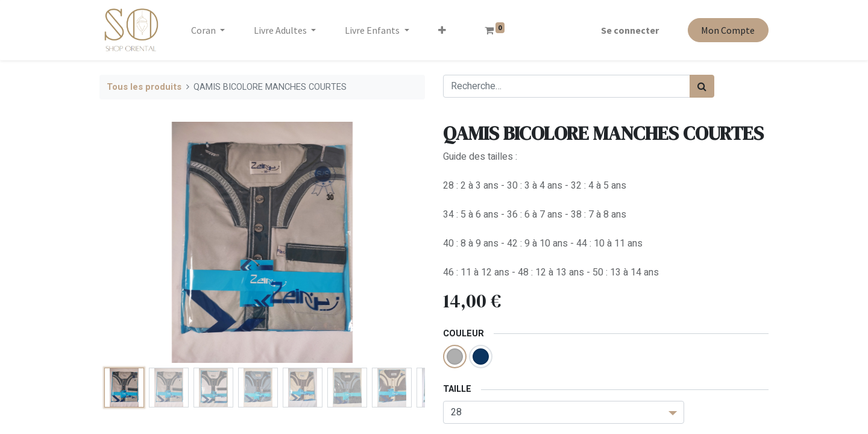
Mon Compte (728, 30)
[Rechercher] (702, 86)
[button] (442, 30)
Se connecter (630, 30)
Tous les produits (144, 87)
